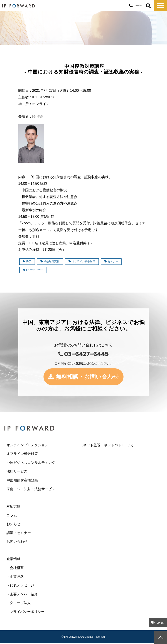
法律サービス (17, 472)
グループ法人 (20, 604)
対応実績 (13, 507)
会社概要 (17, 568)
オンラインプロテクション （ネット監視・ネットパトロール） (71, 446)
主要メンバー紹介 (24, 595)
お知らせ (13, 525)
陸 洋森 (38, 116)
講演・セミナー (19, 533)
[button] (160, 6)
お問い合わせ (17, 542)
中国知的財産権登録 (22, 481)
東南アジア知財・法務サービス (31, 490)
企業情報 (13, 560)
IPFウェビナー (33, 270)
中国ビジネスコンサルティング (31, 463)
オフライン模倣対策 (82, 261)
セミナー (111, 261)
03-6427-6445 (131, 6)
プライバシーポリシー (27, 612)
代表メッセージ (22, 586)
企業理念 (17, 577)
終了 (27, 261)
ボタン (148, 6)
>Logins (138, 5)
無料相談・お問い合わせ (88, 377)
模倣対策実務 (50, 261)
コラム (12, 516)
